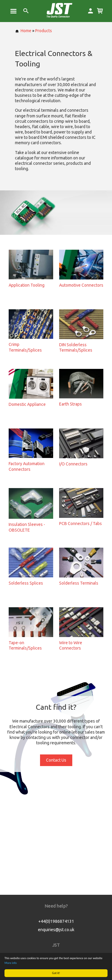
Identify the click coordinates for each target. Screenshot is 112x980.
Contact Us (56, 760)
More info (11, 963)
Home (23, 31)
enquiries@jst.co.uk (56, 930)
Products (44, 31)
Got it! (56, 973)
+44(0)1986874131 (56, 921)
